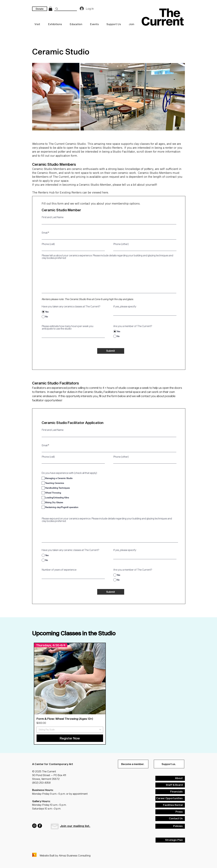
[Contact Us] (170, 819)
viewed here (100, 192)
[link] (50, 9)
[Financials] (170, 792)
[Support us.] (169, 764)
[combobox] (70, 730)
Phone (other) (121, 244)
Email (45, 233)
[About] (170, 778)
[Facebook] (40, 826)
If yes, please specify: (125, 306)
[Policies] (170, 826)
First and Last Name (53, 217)
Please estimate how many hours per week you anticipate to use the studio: (68, 327)
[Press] (170, 812)
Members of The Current (52, 177)
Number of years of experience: (59, 570)
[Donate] (40, 9)
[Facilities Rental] (170, 805)
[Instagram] (34, 826)
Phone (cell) (48, 244)
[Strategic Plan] (170, 840)
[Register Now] (70, 738)
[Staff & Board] (170, 785)
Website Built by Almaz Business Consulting (65, 855)
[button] (54, 826)
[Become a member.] (133, 764)
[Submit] (111, 351)
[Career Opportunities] (170, 798)
